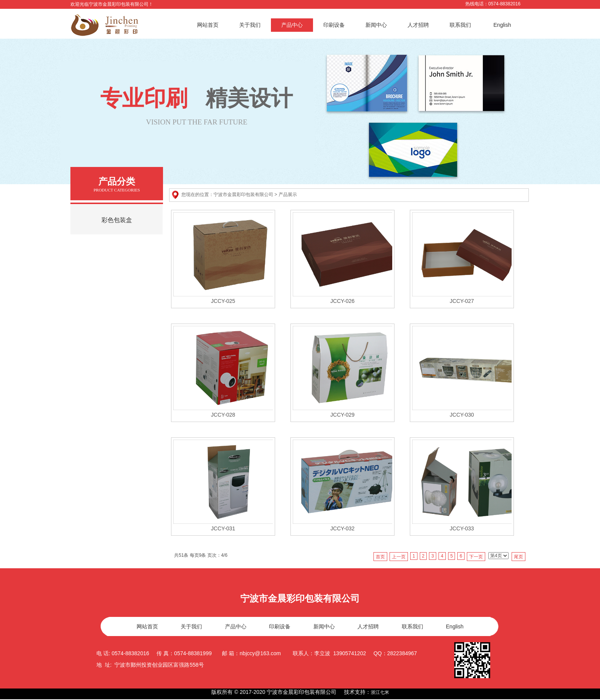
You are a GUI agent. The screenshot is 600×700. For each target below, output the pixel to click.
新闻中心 (376, 25)
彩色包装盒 (117, 220)
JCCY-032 (342, 528)
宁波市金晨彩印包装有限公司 (243, 195)
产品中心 (292, 25)
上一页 (399, 557)
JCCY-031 (223, 528)
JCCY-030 (462, 415)
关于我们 (250, 25)
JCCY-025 (223, 301)
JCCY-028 (223, 415)
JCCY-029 (342, 415)
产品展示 (288, 195)
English (502, 25)
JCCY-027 (462, 301)
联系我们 (460, 25)
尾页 (518, 557)
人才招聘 (418, 25)
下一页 (476, 557)
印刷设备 (334, 25)
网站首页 (208, 25)
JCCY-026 (342, 301)
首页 (380, 557)
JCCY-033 (462, 528)
